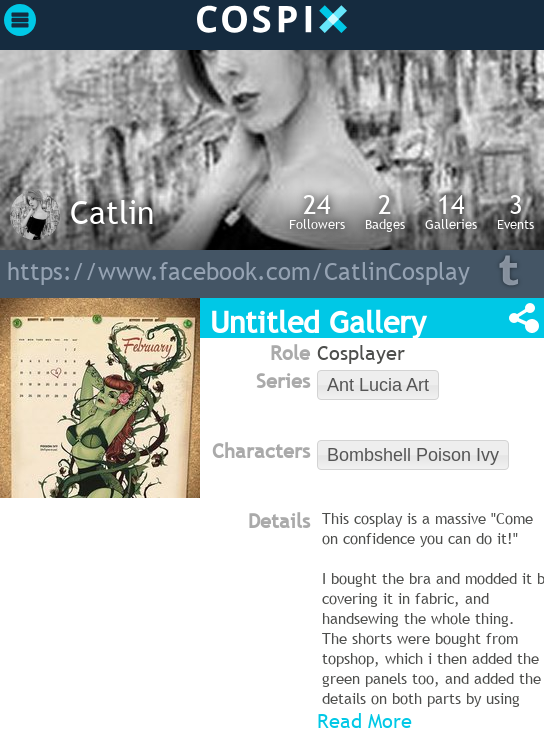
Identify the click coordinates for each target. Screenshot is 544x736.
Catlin (112, 212)
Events (515, 211)
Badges (385, 211)
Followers (317, 211)
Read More (364, 721)
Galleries (451, 211)
